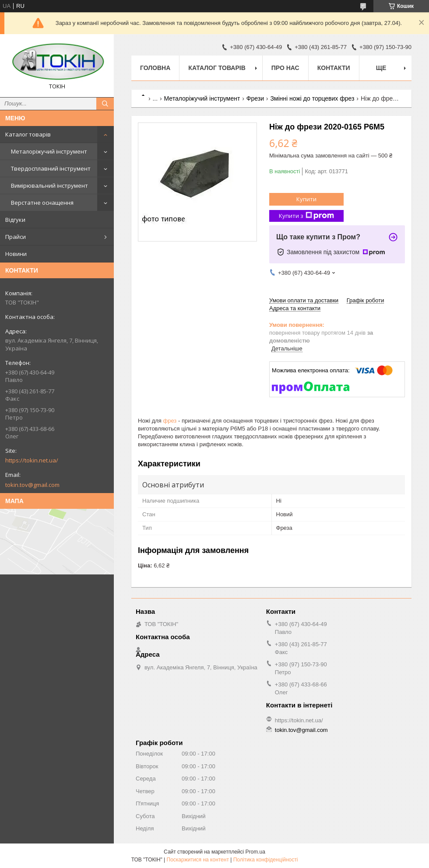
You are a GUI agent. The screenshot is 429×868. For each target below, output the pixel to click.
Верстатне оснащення (42, 203)
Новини (16, 254)
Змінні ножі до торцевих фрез (312, 98)
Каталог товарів (28, 134)
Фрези (255, 98)
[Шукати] (105, 104)
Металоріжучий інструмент (49, 151)
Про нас (285, 68)
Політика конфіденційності (266, 860)
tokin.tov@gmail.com (32, 485)
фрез (170, 421)
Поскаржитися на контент (198, 860)
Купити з (306, 216)
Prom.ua (255, 852)
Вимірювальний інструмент (49, 185)
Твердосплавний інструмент (51, 168)
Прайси (16, 237)
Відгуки (15, 220)
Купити (306, 199)
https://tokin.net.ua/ (32, 460)
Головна (155, 68)
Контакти (334, 68)
